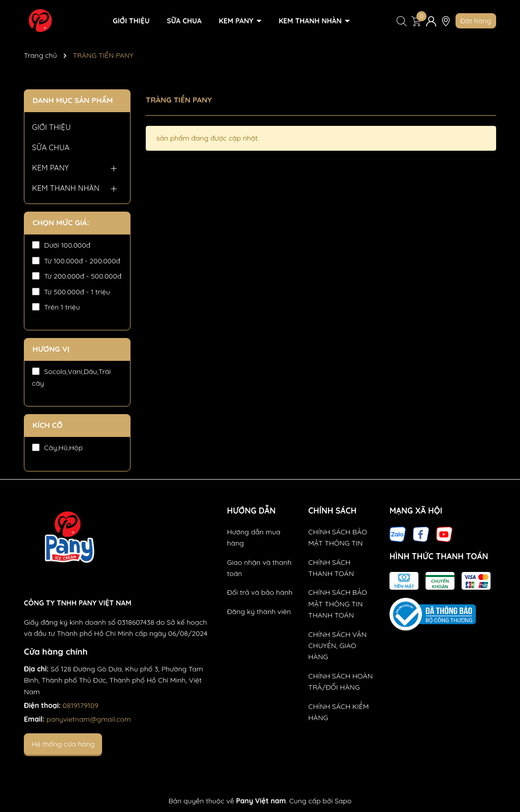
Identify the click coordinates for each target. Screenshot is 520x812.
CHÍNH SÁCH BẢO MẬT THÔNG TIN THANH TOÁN (338, 604)
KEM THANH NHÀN (311, 21)
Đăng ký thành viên (259, 612)
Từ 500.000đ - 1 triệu (71, 292)
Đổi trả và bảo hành (260, 592)
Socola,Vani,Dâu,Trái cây (71, 377)
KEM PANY (237, 21)
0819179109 (80, 705)
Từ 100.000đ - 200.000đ (76, 261)
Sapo (343, 801)
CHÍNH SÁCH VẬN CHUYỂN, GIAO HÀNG (337, 646)
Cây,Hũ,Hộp (57, 448)
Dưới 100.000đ (61, 245)
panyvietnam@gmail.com (89, 719)
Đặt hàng (476, 21)
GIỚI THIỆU (131, 21)
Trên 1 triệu (56, 307)
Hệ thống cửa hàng (63, 744)
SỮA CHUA (184, 21)
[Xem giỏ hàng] (416, 21)
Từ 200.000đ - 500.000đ (77, 276)
